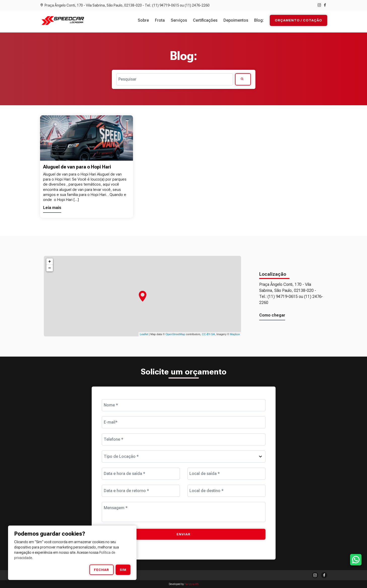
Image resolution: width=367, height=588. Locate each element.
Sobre (143, 20)
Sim (123, 570)
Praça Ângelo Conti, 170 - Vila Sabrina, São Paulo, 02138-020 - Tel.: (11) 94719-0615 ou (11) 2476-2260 (125, 5)
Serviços (179, 20)
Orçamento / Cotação (298, 20)
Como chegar (272, 315)
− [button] (50, 268)
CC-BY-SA (208, 334)
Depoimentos (236, 20)
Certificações (205, 20)
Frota (160, 20)
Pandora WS (191, 584)
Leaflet (144, 334)
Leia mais (52, 208)
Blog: (259, 20)
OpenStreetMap (175, 334)
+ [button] (50, 262)
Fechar (102, 570)
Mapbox (235, 334)
